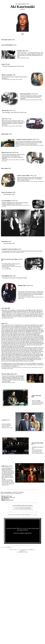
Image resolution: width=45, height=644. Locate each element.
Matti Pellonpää (24, 528)
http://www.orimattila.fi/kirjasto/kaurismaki (23, 509)
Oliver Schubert (19, 550)
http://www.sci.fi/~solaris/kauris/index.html (22, 507)
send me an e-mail (33, 515)
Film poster (4, 269)
